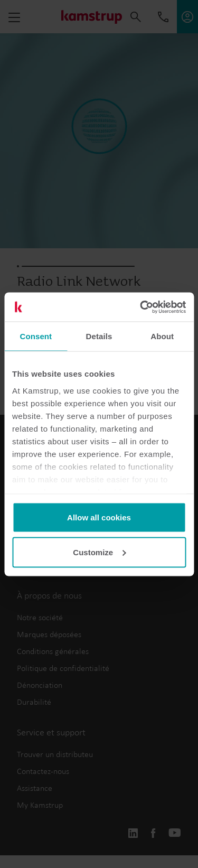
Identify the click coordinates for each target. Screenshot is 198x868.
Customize (99, 552)
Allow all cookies (99, 517)
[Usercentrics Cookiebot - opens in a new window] (141, 307)
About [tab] (162, 336)
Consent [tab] (36, 336)
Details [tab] (99, 336)
